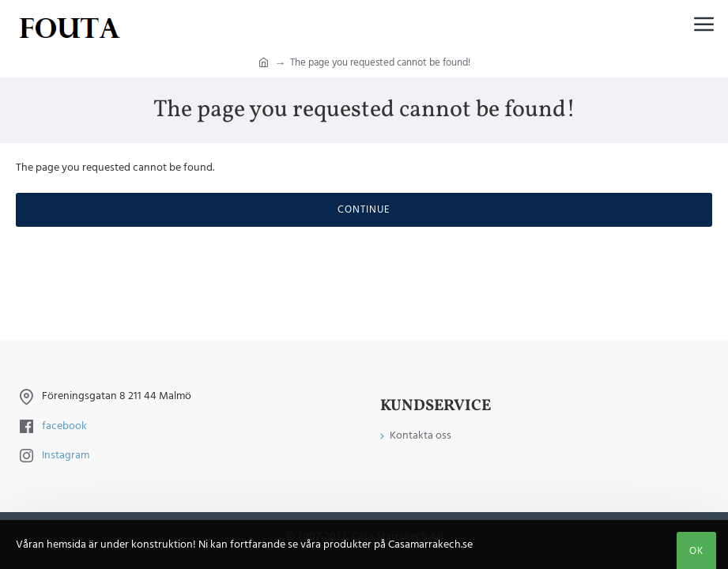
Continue (364, 209)
